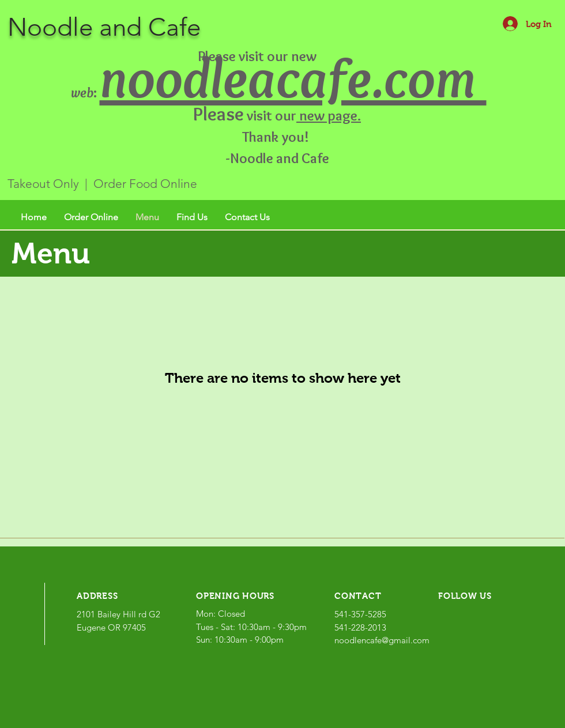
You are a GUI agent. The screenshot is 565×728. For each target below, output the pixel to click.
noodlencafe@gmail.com (382, 640)
